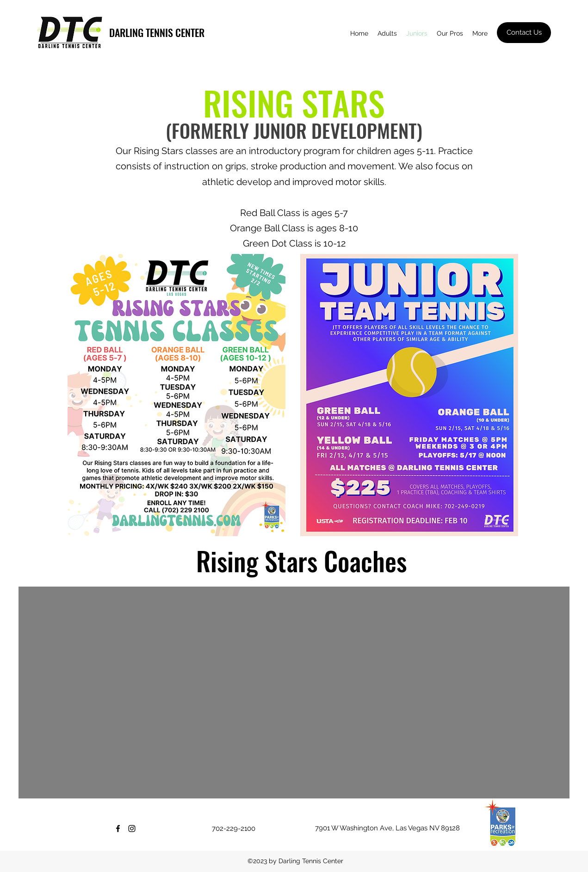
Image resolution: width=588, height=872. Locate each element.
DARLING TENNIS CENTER (157, 32)
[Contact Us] (524, 33)
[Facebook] (118, 829)
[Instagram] (132, 829)
